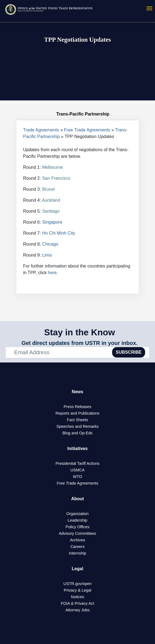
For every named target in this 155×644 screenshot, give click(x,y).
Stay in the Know (80, 332)
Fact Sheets (78, 420)
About (77, 499)
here (52, 273)
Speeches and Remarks (77, 426)
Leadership (77, 520)
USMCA (77, 470)
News (77, 392)
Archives (77, 540)
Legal (77, 569)
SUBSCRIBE (129, 352)
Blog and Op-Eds (77, 433)
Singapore (52, 222)
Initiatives (77, 448)
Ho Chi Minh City (59, 233)
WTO (77, 477)
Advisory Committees (77, 533)
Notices (77, 597)
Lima (47, 255)
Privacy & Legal (77, 590)
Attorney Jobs (77, 610)
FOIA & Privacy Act (77, 603)
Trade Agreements (41, 130)
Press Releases (78, 407)
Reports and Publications (77, 413)
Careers (77, 547)
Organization (77, 514)
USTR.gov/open (77, 584)
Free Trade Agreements (87, 130)
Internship (77, 553)
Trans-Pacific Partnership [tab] (77, 114)
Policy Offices (78, 527)
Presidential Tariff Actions (77, 463)
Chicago (50, 244)
